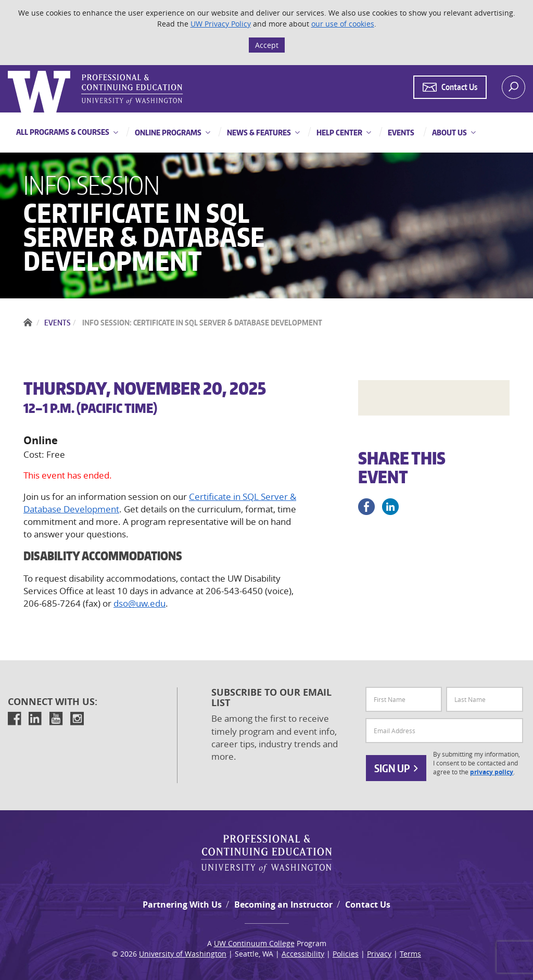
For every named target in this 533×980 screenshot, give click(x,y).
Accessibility (303, 954)
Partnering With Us (182, 904)
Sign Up (396, 768)
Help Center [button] (339, 133)
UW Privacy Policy (221, 24)
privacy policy (492, 772)
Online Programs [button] (167, 133)
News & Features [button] (258, 133)
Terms (410, 954)
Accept (267, 45)
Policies (346, 954)
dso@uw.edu (139, 603)
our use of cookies (343, 24)
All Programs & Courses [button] (63, 132)
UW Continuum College (254, 943)
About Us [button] (449, 133)
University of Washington (183, 954)
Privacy (379, 954)
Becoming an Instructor (283, 904)
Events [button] (400, 133)
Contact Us (368, 904)
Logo (9, 71)
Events (57, 323)
